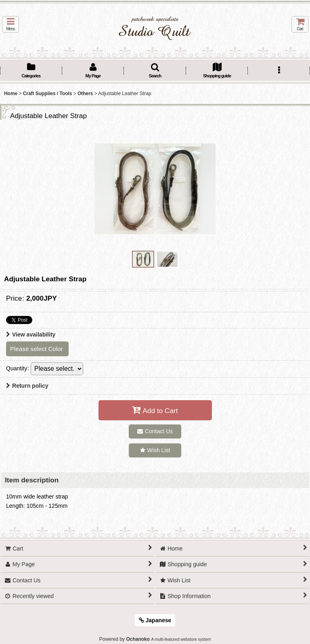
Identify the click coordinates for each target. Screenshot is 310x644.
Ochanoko (138, 639)
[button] (10, 24)
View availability (31, 334)
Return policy (27, 386)
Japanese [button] (155, 620)
